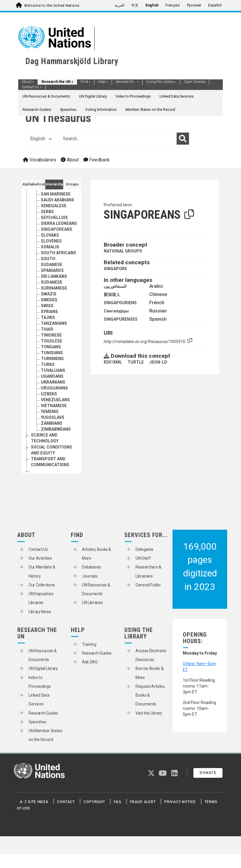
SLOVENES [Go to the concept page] (51, 259)
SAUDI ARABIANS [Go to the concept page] (57, 218)
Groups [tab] (72, 184)
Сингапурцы (116, 311)
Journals (90, 576)
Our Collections (42, 585)
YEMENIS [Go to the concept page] (50, 429)
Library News (40, 612)
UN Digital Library (93, 96)
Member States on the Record (150, 110)
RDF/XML (113, 362)
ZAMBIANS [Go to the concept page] (52, 441)
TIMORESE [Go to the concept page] (51, 353)
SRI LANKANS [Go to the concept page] (54, 294)
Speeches (68, 110)
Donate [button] (208, 773)
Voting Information (101, 110)
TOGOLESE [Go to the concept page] (52, 359)
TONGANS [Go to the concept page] (51, 364)
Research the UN (57, 82)
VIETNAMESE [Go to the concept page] (54, 423)
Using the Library (161, 82)
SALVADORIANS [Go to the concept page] (56, 200)
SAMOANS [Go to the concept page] (51, 206)
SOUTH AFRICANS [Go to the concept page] (58, 270)
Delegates (144, 549)
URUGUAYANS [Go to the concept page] (54, 406)
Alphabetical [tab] (34, 184)
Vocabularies (40, 160)
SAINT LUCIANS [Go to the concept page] (56, 194)
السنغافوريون (115, 286)
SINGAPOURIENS (120, 303)
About (28, 82)
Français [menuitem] (173, 5)
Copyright (94, 802)
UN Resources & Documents (46, 96)
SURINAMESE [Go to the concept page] (54, 306)
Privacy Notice (180, 802)
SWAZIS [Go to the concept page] (49, 312)
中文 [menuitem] (135, 5)
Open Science (195, 82)
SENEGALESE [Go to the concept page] (54, 223)
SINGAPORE (115, 269)
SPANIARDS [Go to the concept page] (52, 288)
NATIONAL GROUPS (123, 251)
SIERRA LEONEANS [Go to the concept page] (59, 241)
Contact (66, 802)
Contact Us (32, 87)
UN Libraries (92, 603)
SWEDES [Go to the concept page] (49, 317)
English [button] (41, 139)
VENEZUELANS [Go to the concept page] (55, 417)
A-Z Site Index (34, 802)
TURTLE (136, 362)
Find (86, 82)
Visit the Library (149, 713)
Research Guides (37, 110)
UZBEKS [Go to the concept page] (49, 412)
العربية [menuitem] (119, 5)
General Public (148, 585)
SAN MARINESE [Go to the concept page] (56, 212)
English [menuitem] (152, 5)
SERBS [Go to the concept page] (47, 229)
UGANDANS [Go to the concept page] (52, 394)
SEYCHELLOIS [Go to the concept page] (54, 235)
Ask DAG (90, 662)
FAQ (117, 802)
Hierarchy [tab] (54, 184)
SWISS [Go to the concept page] (47, 323)
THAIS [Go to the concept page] (47, 347)
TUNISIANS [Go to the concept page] (52, 370)
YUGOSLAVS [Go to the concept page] (53, 435)
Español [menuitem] (215, 5)
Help (103, 82)
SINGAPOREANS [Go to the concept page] (57, 247)
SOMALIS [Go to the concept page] (50, 265)
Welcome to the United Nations (52, 6)
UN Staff (143, 558)
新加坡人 (112, 295)
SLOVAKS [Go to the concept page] (50, 253)
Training (89, 644)
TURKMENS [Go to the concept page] (52, 376)
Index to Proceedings (133, 96)
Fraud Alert (143, 802)
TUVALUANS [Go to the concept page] (53, 388)
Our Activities (40, 558)
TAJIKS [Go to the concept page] (48, 335)
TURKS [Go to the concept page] (48, 382)
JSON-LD (158, 362)
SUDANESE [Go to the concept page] (52, 300)
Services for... (127, 82)
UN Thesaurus (58, 118)
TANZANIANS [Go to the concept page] (54, 341)
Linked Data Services (177, 96)
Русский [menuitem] (194, 5)
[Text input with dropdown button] (118, 139)
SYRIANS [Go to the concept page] (49, 329)
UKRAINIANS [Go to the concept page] (53, 400)
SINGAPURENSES (121, 319)
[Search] (183, 139)
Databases (92, 567)
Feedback (97, 160)
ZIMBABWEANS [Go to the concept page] (56, 447)
